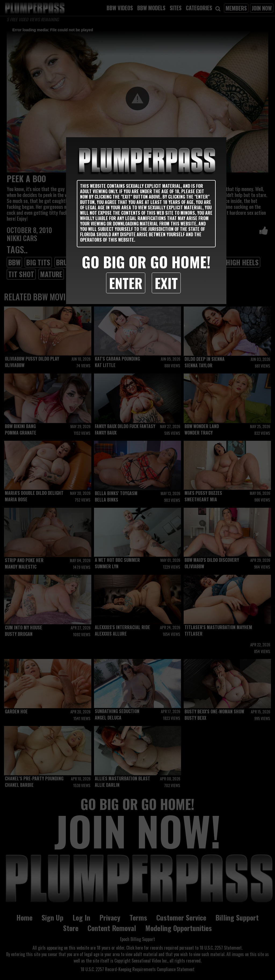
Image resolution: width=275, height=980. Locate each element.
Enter (126, 283)
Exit (166, 283)
